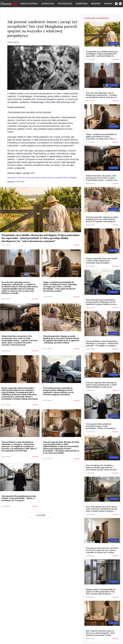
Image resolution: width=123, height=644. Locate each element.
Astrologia (48, 4)
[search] (120, 4)
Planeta (9, 4)
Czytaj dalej (41, 515)
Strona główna (29, 4)
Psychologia (65, 4)
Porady (108, 4)
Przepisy (96, 4)
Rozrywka (82, 4)
